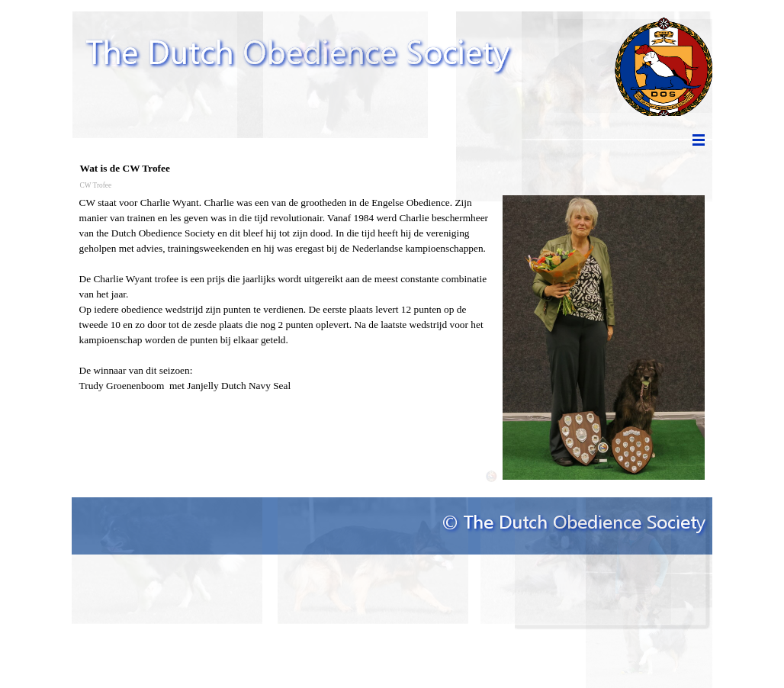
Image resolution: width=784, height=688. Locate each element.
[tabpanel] (287, 294)
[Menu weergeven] (699, 140)
